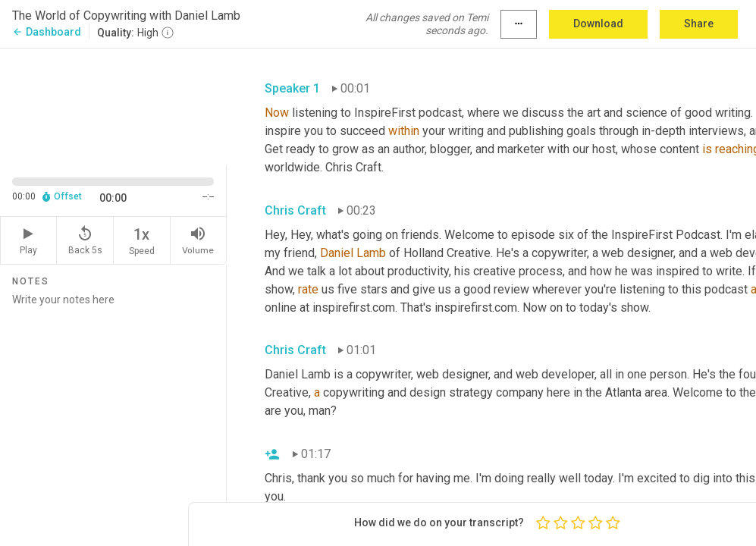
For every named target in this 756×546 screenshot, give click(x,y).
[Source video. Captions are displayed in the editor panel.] (113, 105)
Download (598, 24)
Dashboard (47, 32)
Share (699, 24)
